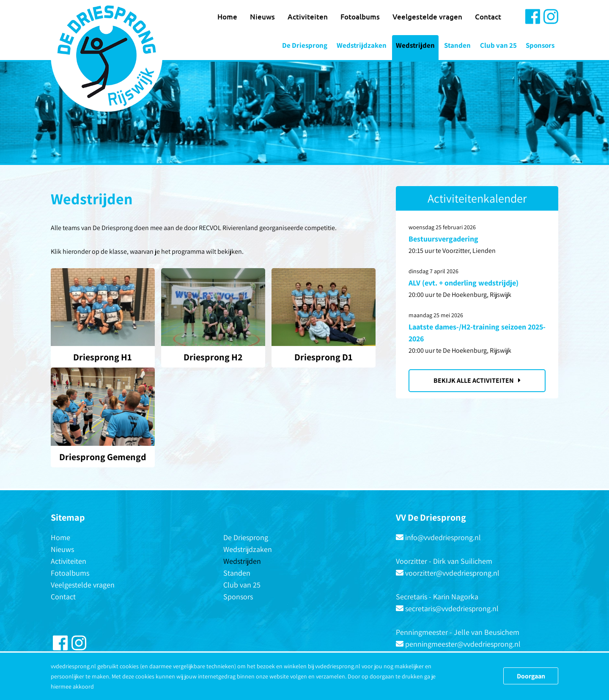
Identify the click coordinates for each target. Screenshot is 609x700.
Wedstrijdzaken (362, 45)
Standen (457, 45)
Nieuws (262, 17)
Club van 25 (498, 45)
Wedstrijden (415, 45)
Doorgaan (531, 676)
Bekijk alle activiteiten (477, 380)
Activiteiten (308, 17)
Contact (488, 17)
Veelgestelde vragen (427, 17)
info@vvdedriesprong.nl (443, 537)
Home (227, 17)
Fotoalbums (360, 17)
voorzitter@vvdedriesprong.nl (452, 573)
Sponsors (540, 45)
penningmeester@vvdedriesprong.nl (463, 644)
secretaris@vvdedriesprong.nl (452, 608)
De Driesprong (305, 45)
